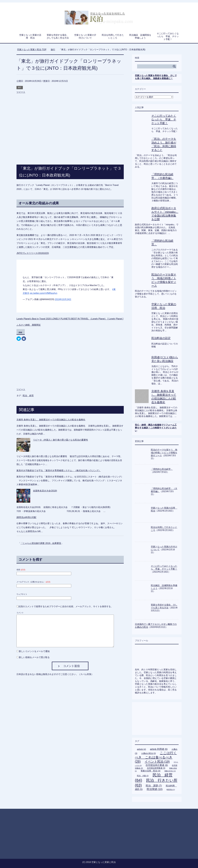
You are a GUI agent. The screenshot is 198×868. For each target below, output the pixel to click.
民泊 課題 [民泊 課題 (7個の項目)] (154, 786)
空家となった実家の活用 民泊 (30, 36)
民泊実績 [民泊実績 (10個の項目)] (155, 789)
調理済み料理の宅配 (26, 517)
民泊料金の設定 (161, 338)
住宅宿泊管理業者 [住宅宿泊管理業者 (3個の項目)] (156, 768)
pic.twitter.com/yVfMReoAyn (44, 293)
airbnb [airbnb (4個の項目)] (141, 749)
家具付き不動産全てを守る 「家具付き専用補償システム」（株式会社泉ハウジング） (59, 470)
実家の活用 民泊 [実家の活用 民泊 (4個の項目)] (150, 771)
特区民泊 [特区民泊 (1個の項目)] (171, 790)
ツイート (21, 92)
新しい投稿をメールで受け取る (34, 657)
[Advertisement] (70, 110)
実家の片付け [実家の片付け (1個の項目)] (170, 771)
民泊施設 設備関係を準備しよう (140, 36)
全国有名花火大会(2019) (45, 491)
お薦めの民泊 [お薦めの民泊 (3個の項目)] (149, 753)
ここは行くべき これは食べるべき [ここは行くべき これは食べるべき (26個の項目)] (156, 757)
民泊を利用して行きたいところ (113, 36)
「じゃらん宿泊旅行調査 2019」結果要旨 (41, 543)
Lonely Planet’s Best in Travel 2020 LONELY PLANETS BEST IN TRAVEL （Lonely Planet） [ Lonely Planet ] (70, 319)
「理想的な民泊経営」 (162, 469)
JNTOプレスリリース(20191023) (33, 253)
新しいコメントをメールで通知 (34, 651)
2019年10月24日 (63, 299)
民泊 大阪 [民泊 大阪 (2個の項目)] (143, 776)
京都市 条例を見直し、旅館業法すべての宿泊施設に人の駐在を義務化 (51, 420)
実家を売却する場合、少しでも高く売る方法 (58, 36)
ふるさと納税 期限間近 (29, 325)
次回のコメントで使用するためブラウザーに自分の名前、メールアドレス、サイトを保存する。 (66, 606)
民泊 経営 (28, 396)
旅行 (20, 87)
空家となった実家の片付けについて (85, 36)
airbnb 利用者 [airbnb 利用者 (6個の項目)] (159, 749)
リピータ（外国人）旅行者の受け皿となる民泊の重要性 (61, 440)
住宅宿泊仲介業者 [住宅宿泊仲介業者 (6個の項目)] (157, 765)
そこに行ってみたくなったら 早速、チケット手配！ (168, 36)
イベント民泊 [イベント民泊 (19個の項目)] (157, 762)
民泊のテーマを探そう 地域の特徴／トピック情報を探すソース (164, 453)
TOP (32, 50)
